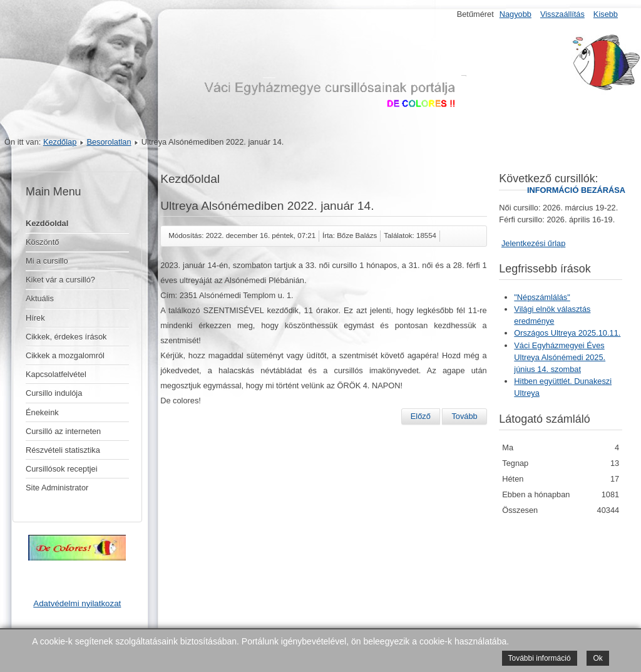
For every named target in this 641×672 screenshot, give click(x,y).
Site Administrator (57, 488)
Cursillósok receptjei (62, 469)
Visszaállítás (562, 14)
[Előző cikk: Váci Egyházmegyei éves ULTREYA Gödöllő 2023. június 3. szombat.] (421, 416)
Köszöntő (42, 242)
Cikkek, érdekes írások (66, 337)
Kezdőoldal (47, 223)
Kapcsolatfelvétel (56, 374)
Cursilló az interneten (63, 431)
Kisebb (606, 14)
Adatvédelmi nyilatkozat (77, 603)
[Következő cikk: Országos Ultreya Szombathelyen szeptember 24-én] (464, 416)
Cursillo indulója (54, 393)
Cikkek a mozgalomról (65, 355)
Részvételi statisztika (63, 450)
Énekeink (42, 412)
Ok (597, 658)
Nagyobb (515, 14)
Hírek (35, 318)
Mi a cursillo (47, 261)
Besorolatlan (109, 142)
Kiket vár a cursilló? (60, 280)
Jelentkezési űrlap (533, 243)
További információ (540, 658)
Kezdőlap (60, 142)
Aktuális (40, 298)
